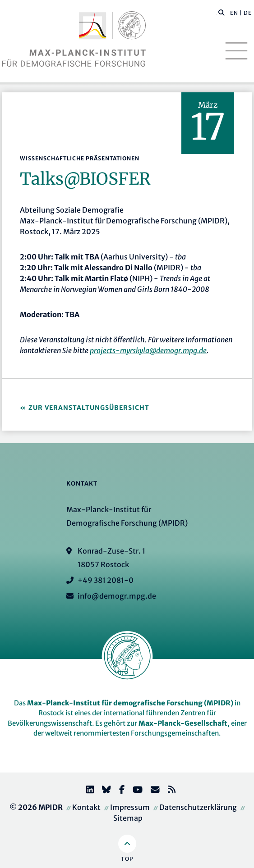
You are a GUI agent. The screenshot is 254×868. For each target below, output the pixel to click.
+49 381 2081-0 (106, 580)
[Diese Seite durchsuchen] (217, 13)
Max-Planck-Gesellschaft (183, 723)
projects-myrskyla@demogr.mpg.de (148, 350)
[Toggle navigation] (236, 51)
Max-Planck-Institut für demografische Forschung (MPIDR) (130, 703)
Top (127, 859)
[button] (222, 12)
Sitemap (128, 818)
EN (234, 13)
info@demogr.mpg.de (117, 596)
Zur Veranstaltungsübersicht (89, 408)
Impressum (130, 807)
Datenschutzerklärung (198, 807)
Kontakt (86, 807)
